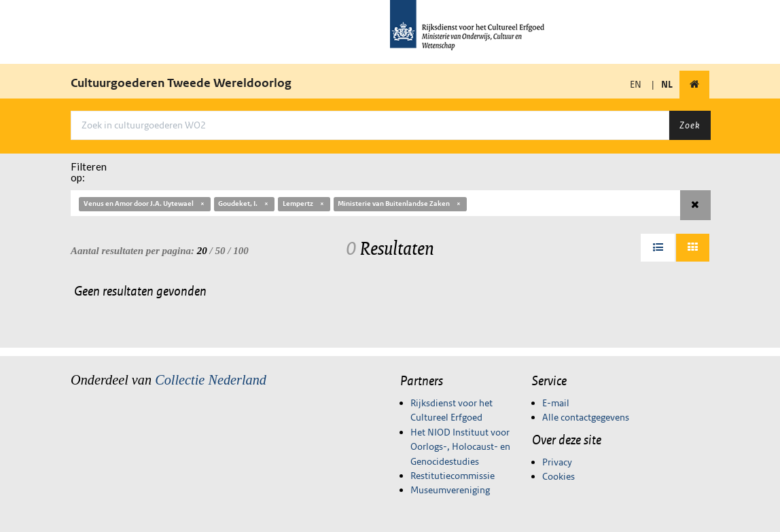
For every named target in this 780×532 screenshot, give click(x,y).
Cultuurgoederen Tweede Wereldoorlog (181, 83)
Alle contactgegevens (586, 417)
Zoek (690, 125)
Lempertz (304, 203)
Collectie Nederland (211, 380)
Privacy (557, 462)
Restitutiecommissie (453, 476)
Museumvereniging (450, 490)
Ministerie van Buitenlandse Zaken (400, 203)
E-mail (556, 403)
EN (636, 84)
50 (220, 251)
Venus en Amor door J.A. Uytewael (145, 203)
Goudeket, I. (244, 203)
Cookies (559, 476)
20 (202, 251)
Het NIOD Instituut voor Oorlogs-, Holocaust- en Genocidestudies (460, 447)
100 (241, 251)
